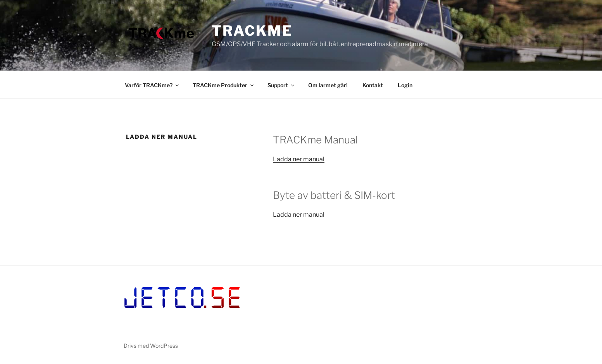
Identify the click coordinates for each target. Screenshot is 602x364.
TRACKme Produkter (224, 85)
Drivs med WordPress (151, 346)
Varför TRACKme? (152, 85)
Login (405, 85)
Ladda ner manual (299, 159)
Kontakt (373, 85)
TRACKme (252, 31)
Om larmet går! (328, 85)
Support (281, 85)
